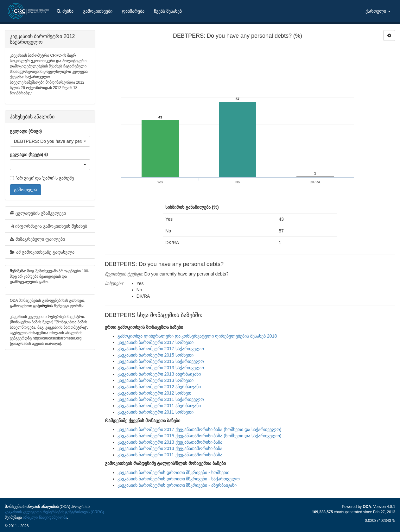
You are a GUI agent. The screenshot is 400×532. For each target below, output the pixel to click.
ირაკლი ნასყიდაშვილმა (45, 517)
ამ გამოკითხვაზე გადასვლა (42, 252)
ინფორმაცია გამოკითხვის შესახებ (48, 226)
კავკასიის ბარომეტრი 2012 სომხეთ (154, 393)
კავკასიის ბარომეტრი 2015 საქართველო (161, 361)
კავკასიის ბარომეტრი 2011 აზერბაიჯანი (159, 406)
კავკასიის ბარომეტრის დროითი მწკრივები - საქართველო (179, 479)
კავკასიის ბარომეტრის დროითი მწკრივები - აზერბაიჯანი (177, 485)
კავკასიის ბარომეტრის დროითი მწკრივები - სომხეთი (173, 472)
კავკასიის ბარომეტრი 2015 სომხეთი (156, 355)
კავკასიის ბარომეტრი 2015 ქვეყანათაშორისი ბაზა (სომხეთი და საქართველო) (200, 436)
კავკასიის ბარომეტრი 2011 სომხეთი (156, 412)
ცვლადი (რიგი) (26, 131)
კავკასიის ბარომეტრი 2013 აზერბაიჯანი (159, 374)
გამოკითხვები (98, 11)
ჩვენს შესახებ (168, 11)
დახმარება (133, 11)
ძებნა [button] (65, 11)
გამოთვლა (25, 190)
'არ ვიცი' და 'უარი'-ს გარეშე (42, 178)
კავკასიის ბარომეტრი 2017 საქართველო (161, 349)
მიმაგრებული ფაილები (37, 239)
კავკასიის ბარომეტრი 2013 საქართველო (161, 368)
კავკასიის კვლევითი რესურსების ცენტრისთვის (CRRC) (54, 512)
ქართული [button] (378, 11)
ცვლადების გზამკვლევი (38, 213)
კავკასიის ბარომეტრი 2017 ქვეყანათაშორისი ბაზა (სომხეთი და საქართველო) (200, 429)
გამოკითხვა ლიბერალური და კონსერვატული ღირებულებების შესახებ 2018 (197, 336)
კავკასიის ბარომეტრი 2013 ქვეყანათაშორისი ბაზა (170, 442)
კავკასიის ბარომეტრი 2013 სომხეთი (156, 380)
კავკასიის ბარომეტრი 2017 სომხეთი (156, 342)
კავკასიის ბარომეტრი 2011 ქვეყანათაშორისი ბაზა (170, 455)
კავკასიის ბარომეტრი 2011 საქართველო (161, 399)
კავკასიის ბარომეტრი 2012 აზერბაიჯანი (159, 387)
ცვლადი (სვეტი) (26, 155)
